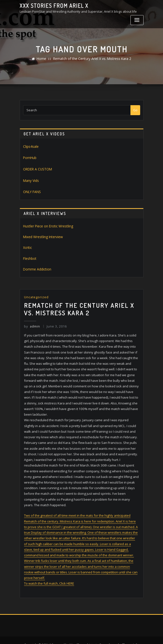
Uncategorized (36, 294)
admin (32, 322)
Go (135, 110)
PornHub (30, 157)
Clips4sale (31, 146)
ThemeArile (130, 635)
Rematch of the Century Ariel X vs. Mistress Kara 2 (92, 59)
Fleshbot (29, 256)
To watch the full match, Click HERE (49, 574)
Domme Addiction (36, 267)
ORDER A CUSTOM (36, 168)
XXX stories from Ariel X (52, 6)
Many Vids (31, 179)
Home (44, 59)
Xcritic (27, 245)
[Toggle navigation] (137, 20)
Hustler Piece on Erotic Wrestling (47, 224)
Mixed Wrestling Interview (42, 235)
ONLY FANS (31, 191)
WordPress (78, 635)
